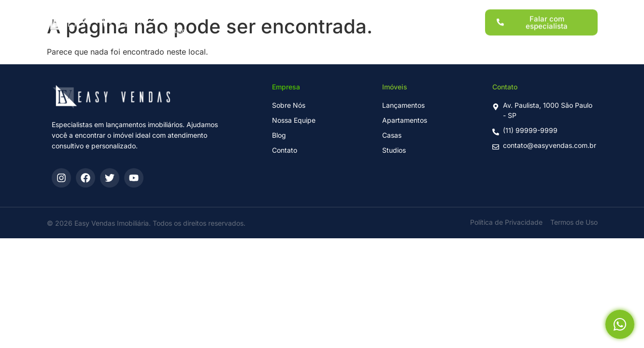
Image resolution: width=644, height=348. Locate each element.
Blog (417, 9)
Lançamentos (220, 9)
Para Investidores (328, 9)
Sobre (382, 9)
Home (171, 9)
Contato (174, 26)
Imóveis (271, 9)
